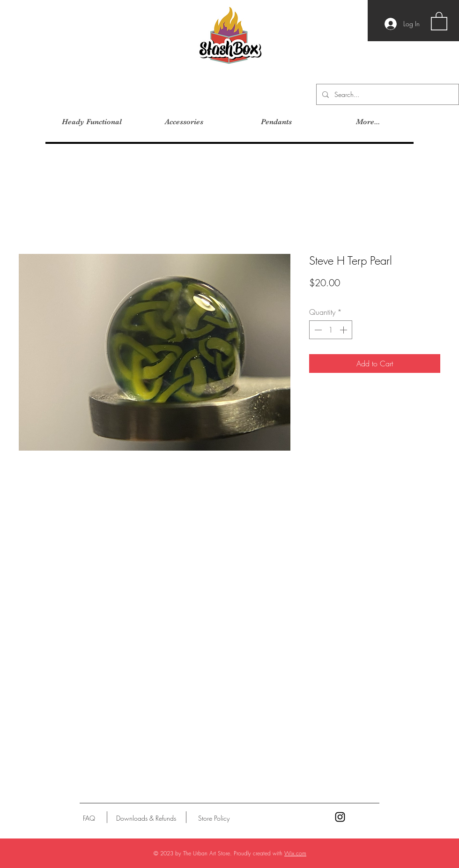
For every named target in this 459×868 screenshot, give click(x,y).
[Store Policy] (214, 818)
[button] (439, 21)
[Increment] (344, 330)
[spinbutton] (331, 330)
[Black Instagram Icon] (340, 817)
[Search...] (387, 94)
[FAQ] (89, 818)
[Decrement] (317, 330)
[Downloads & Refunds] (146, 818)
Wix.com (295, 853)
